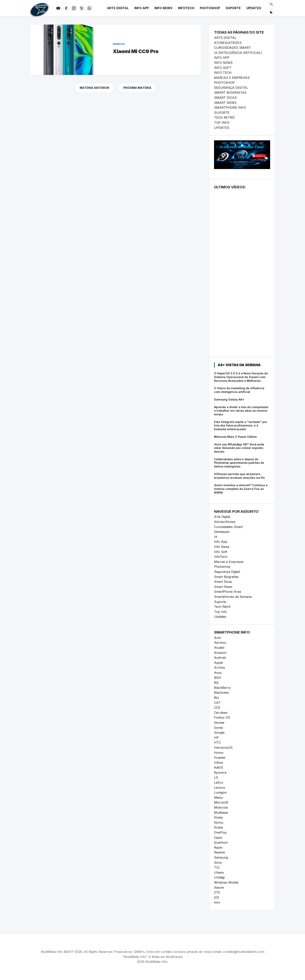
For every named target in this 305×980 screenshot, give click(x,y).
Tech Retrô (222, 607)
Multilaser (221, 813)
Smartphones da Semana (233, 597)
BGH (218, 678)
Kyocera (220, 773)
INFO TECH (223, 73)
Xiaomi (219, 887)
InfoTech (186, 8)
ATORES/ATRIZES (228, 43)
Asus (218, 673)
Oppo (218, 838)
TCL (217, 867)
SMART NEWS (225, 103)
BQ (216, 683)
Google (219, 733)
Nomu (219, 822)
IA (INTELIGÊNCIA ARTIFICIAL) (238, 53)
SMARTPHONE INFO (230, 108)
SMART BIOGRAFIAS (230, 93)
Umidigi (219, 877)
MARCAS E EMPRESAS (232, 78)
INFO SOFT (223, 68)
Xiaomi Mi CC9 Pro (136, 51)
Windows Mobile (226, 882)
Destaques (222, 532)
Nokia (218, 817)
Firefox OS (222, 717)
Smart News (223, 587)
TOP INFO (222, 123)
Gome (218, 728)
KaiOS (219, 767)
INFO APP (222, 58)
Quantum (221, 842)
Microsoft (221, 802)
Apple (218, 663)
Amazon (220, 653)
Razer (218, 847)
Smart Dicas (223, 582)
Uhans (219, 872)
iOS (217, 897)
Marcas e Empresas (229, 562)
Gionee (219, 723)
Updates (254, 8)
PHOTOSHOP (224, 83)
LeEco (219, 782)
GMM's (139, 952)
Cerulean (221, 713)
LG (216, 777)
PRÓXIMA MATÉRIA (137, 88)
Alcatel (219, 648)
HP (216, 738)
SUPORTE (222, 113)
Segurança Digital (227, 572)
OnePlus (220, 832)
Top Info (220, 612)
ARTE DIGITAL (225, 38)
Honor (219, 753)
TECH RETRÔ (224, 117)
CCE (217, 708)
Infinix (219, 763)
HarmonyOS (223, 748)
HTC (217, 742)
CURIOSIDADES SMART (232, 48)
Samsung (221, 857)
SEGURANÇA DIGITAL (231, 88)
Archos (219, 668)
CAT (217, 703)
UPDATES (222, 128)
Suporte (233, 8)
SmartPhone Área (227, 592)
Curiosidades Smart (228, 527)
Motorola (221, 807)
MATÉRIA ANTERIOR (94, 88)
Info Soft (221, 552)
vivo (217, 902)
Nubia (218, 827)
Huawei (220, 757)
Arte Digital (118, 8)
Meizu (219, 798)
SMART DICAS (225, 98)
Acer (218, 638)
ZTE (217, 892)
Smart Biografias (226, 577)
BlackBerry (222, 688)
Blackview (221, 692)
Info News (163, 8)
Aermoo (220, 643)
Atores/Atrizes (225, 522)
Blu (216, 698)
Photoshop (210, 8)
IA (216, 537)
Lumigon (220, 792)
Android (220, 658)
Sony (218, 863)
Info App (142, 8)
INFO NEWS (223, 63)
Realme (219, 852)
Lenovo (220, 788)
